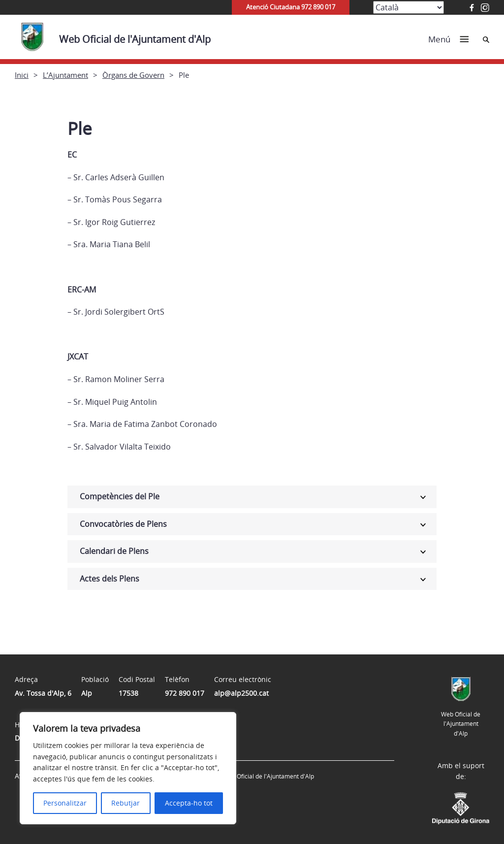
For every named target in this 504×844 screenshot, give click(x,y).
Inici (22, 75)
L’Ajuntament (65, 75)
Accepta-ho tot (189, 803)
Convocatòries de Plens (123, 524)
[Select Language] (409, 7)
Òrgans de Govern (133, 75)
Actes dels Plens (110, 579)
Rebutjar (126, 803)
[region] (128, 768)
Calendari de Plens (114, 551)
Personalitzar (65, 803)
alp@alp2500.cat (241, 693)
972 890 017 (185, 693)
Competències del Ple (120, 496)
